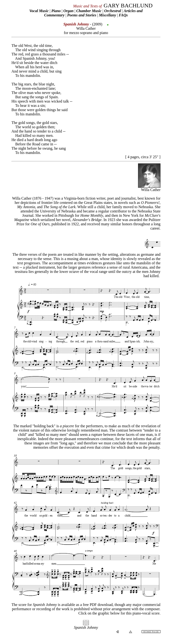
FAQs (123, 15)
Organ (69, 11)
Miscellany (108, 15)
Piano (56, 11)
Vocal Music (39, 11)
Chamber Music (89, 11)
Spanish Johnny (86, 627)
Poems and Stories (82, 15)
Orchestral (113, 11)
